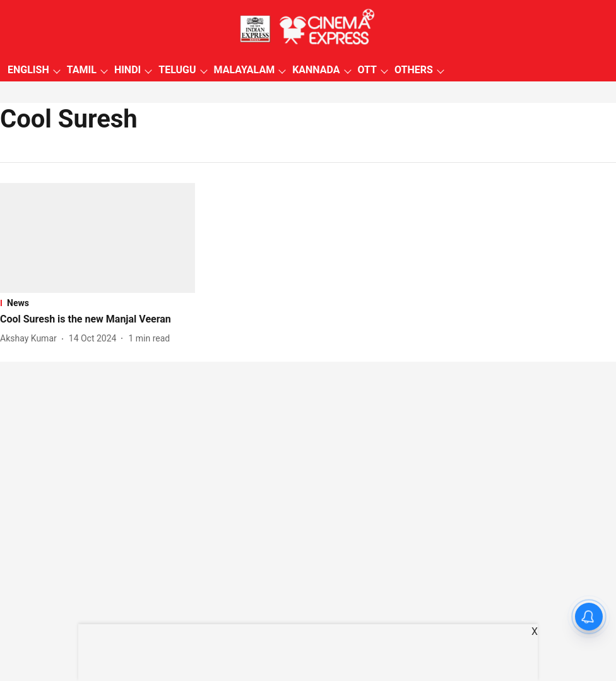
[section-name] (98, 303)
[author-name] (31, 339)
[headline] (98, 320)
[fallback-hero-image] (98, 238)
